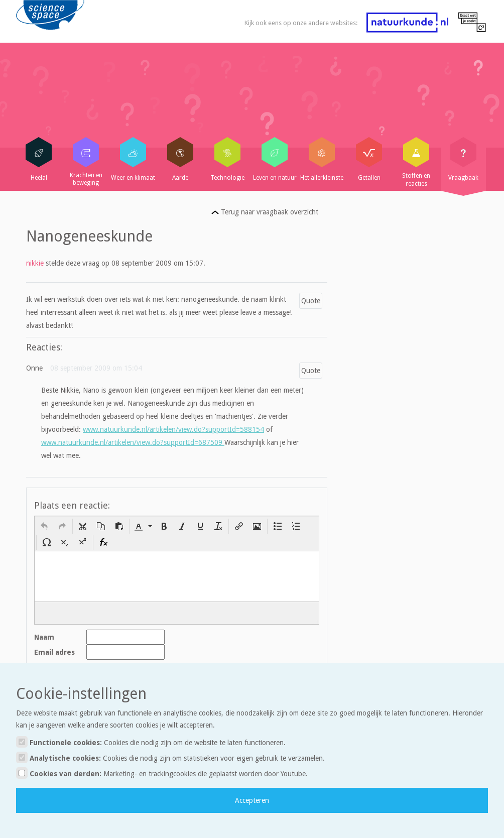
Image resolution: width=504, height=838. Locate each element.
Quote (311, 301)
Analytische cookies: (170, 757)
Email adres (54, 652)
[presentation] (44, 526)
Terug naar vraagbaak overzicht (265, 212)
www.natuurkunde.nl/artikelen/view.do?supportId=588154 (173, 429)
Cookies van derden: (162, 773)
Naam (44, 637)
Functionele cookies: (151, 742)
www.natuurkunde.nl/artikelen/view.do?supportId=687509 (133, 442)
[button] (44, 526)
